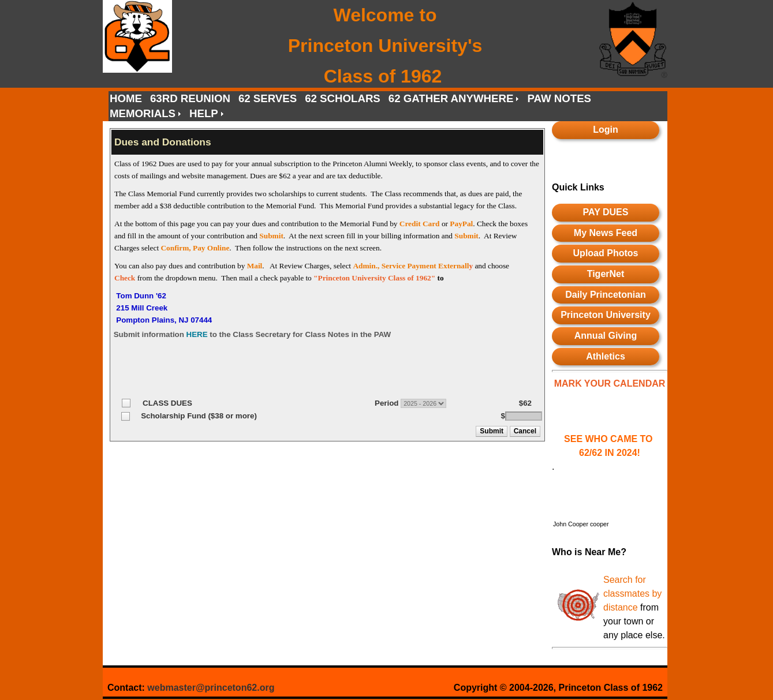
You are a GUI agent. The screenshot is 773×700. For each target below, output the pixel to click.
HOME (126, 98)
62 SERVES (268, 98)
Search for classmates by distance (632, 594)
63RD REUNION (190, 98)
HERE (197, 334)
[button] (492, 431)
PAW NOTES (559, 98)
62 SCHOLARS (343, 98)
